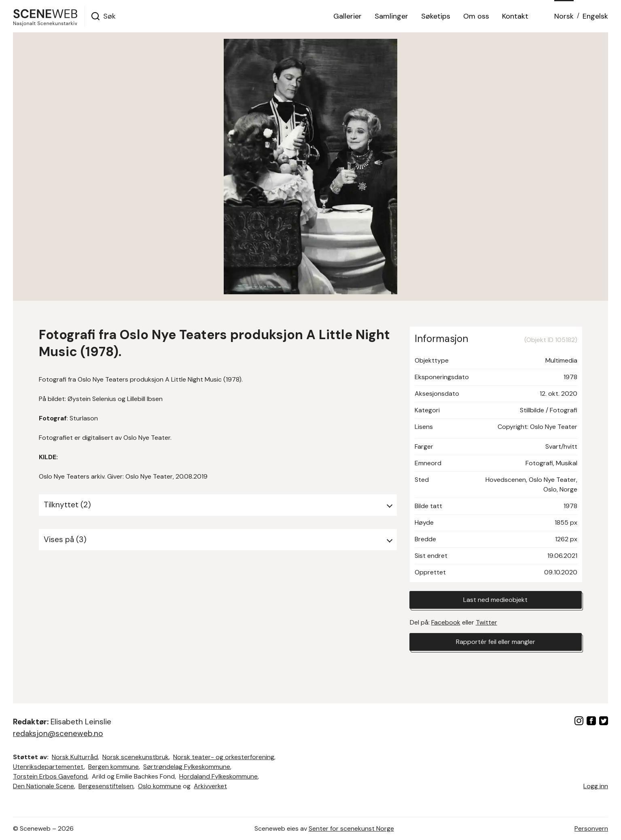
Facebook (446, 622)
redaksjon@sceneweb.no (58, 733)
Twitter (486, 622)
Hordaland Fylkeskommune (218, 776)
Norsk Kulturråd (75, 757)
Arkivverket (210, 786)
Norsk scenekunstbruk (136, 757)
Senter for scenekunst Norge (351, 828)
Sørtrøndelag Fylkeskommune (187, 767)
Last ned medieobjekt (495, 600)
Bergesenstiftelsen (106, 786)
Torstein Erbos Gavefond (50, 776)
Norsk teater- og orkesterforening (224, 757)
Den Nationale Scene (43, 786)
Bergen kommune (113, 767)
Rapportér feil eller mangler (496, 642)
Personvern (591, 828)
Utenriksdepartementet (48, 767)
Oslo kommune (160, 786)
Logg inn (596, 786)
